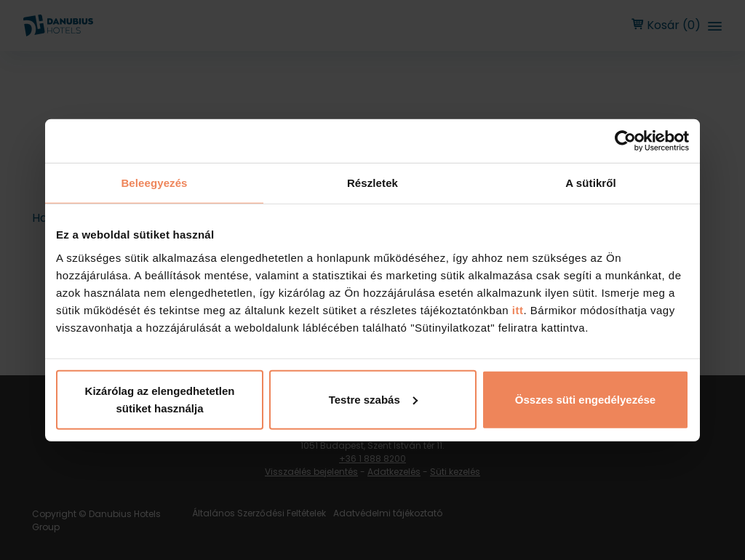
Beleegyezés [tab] (154, 183)
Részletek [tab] (372, 183)
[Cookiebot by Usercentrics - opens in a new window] (625, 141)
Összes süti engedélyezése (585, 399)
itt (516, 309)
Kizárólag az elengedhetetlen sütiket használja (160, 399)
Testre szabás (373, 399)
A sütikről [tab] (591, 183)
